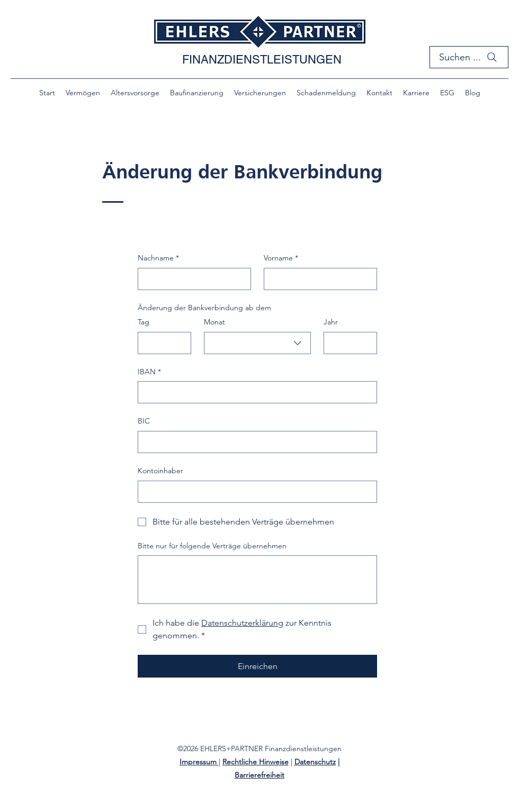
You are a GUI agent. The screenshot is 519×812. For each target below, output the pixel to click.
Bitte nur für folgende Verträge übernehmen (212, 546)
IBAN (149, 372)
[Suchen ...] (469, 57)
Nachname (158, 258)
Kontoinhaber (160, 471)
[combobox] (257, 343)
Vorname (281, 258)
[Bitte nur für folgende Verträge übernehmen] (257, 580)
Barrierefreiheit (259, 775)
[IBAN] (254, 392)
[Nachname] (191, 279)
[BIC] (254, 442)
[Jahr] (347, 343)
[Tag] (161, 343)
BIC (144, 421)
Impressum (198, 762)
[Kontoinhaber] (254, 492)
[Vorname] (317, 279)
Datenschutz (315, 762)
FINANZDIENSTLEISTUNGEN (262, 60)
